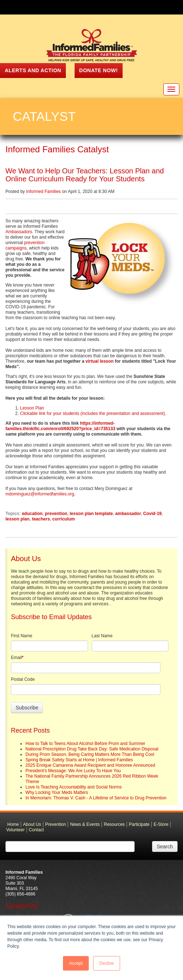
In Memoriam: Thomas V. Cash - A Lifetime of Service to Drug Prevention (96, 798)
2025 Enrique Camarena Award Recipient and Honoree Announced (90, 765)
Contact (36, 830)
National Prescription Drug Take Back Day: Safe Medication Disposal (92, 749)
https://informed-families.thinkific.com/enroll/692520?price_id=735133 (60, 426)
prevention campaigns (25, 245)
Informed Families (43, 192)
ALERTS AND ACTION (33, 70)
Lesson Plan (32, 408)
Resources (114, 824)
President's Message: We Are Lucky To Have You (73, 771)
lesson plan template (91, 514)
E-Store (161, 824)
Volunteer (15, 830)
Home (13, 824)
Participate (139, 824)
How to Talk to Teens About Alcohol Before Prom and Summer (85, 744)
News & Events (85, 824)
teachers (41, 519)
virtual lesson (99, 361)
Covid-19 (153, 514)
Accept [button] (76, 963)
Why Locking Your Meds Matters (57, 792)
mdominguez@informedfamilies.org (40, 494)
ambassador (128, 514)
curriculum (64, 519)
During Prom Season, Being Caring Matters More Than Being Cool (90, 754)
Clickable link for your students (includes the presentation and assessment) (92, 413)
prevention (56, 514)
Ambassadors (19, 232)
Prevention (55, 824)
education (32, 514)
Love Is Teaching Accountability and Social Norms (74, 787)
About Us (32, 824)
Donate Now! (99, 70)
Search (165, 847)
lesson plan (17, 519)
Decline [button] (107, 963)
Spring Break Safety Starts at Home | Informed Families (79, 760)
